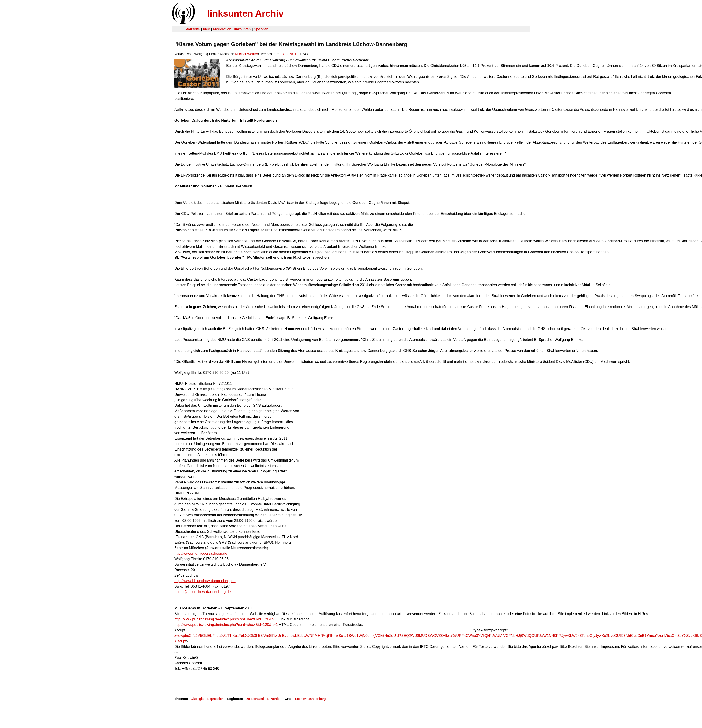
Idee (206, 29)
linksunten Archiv (245, 13)
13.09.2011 (288, 54)
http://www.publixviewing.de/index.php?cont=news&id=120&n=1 (226, 619)
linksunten (242, 29)
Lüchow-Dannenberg (311, 699)
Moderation (222, 29)
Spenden (261, 29)
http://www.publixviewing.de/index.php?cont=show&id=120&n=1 (226, 625)
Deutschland (255, 699)
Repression (215, 699)
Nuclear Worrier (246, 54)
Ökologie (197, 699)
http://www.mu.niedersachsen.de (201, 553)
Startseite (192, 29)
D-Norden (274, 699)
